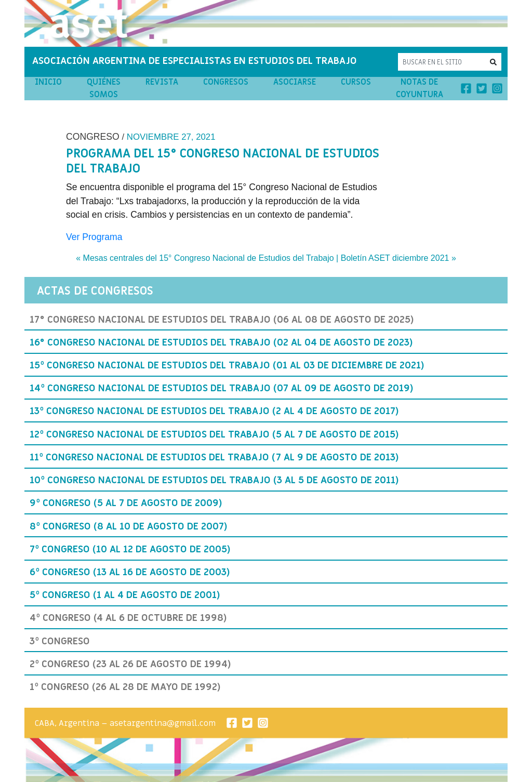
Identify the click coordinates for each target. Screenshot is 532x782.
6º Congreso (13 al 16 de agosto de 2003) (130, 572)
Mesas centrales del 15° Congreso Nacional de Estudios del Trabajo (209, 258)
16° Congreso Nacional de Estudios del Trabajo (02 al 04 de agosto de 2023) (221, 342)
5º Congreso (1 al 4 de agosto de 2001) (125, 595)
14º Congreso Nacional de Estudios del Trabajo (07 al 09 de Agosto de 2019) (222, 388)
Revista (162, 82)
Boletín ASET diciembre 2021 (395, 258)
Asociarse (295, 82)
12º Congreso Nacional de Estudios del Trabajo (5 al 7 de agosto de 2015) (214, 434)
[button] (493, 62)
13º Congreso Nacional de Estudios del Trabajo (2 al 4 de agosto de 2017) (214, 411)
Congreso (93, 137)
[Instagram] (497, 88)
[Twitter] (482, 88)
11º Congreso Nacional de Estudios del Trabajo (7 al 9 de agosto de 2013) (214, 457)
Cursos (356, 82)
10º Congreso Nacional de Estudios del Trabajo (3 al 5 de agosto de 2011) (214, 480)
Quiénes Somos (104, 88)
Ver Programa (94, 237)
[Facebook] (466, 88)
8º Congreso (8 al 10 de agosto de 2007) (129, 526)
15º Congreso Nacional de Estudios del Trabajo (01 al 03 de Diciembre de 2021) (227, 365)
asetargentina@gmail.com (163, 723)
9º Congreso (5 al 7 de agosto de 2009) (126, 503)
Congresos (226, 82)
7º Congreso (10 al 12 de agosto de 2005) (130, 549)
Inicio (48, 82)
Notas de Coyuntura (420, 88)
